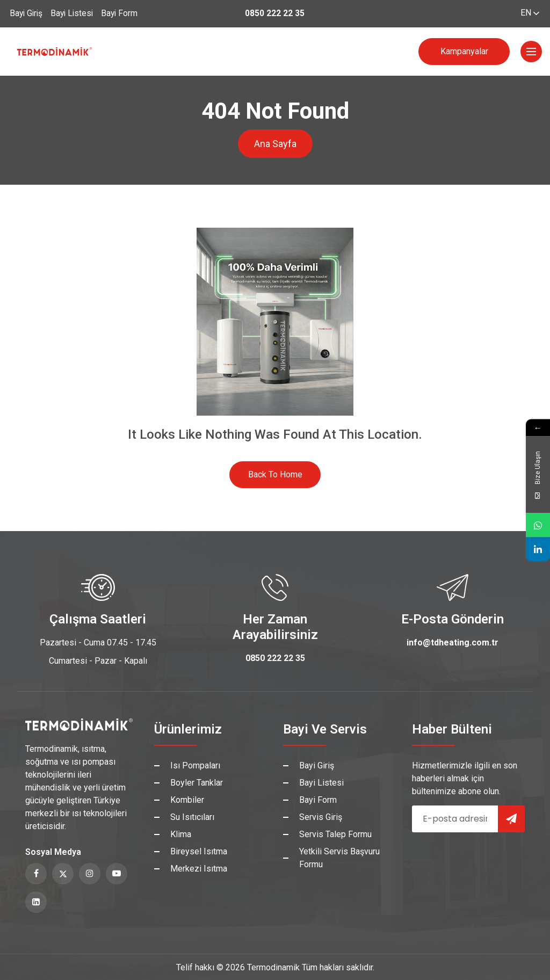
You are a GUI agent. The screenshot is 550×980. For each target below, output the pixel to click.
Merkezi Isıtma (199, 869)
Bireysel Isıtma (199, 851)
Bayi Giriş (27, 14)
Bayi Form (125, 14)
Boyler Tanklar (197, 783)
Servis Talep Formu (335, 834)
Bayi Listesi (75, 14)
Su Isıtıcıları (192, 817)
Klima (181, 834)
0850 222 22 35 (275, 14)
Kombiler (187, 800)
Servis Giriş (321, 817)
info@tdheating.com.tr (453, 643)
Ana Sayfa (275, 144)
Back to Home (275, 474)
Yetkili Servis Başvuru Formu (339, 858)
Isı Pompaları (195, 765)
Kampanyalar (464, 51)
